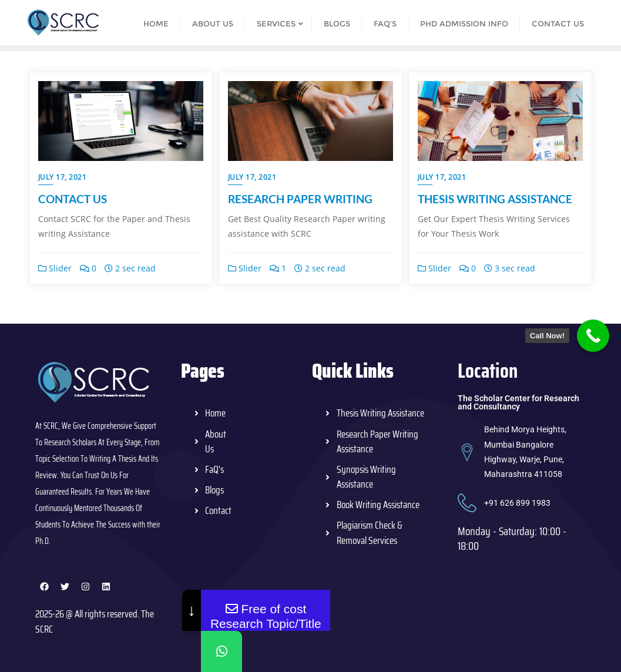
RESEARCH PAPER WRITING (300, 199)
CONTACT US (73, 199)
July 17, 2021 (63, 177)
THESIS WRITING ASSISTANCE (495, 199)
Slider (55, 268)
